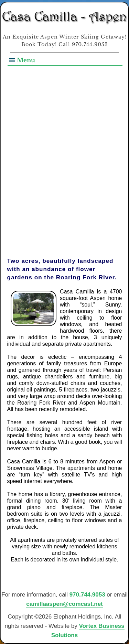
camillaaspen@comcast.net (64, 604)
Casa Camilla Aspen (64, 18)
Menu (26, 60)
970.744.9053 (87, 595)
